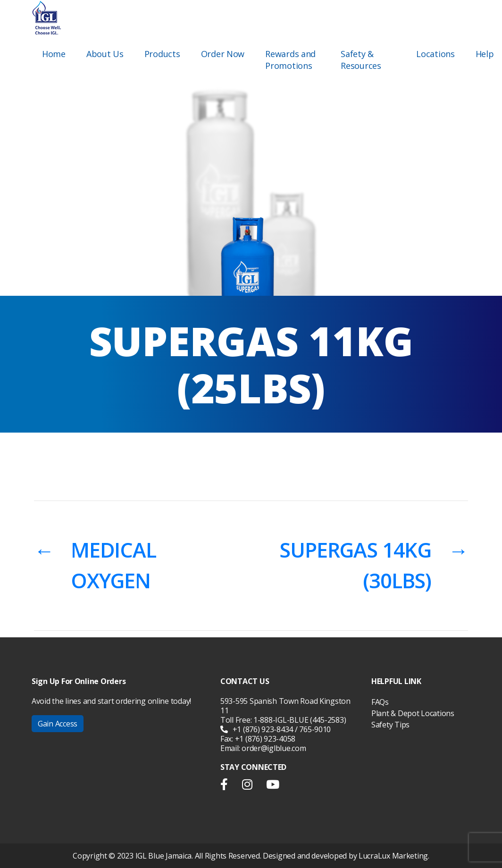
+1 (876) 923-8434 (257, 729)
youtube (273, 787)
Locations (435, 54)
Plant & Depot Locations (413, 713)
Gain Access (58, 724)
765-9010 (315, 729)
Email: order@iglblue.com (263, 748)
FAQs (380, 702)
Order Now (223, 54)
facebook (228, 787)
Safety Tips (390, 725)
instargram (247, 787)
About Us (105, 54)
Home (54, 54)
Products (162, 54)
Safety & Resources (361, 60)
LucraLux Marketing (393, 856)
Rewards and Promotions (290, 60)
